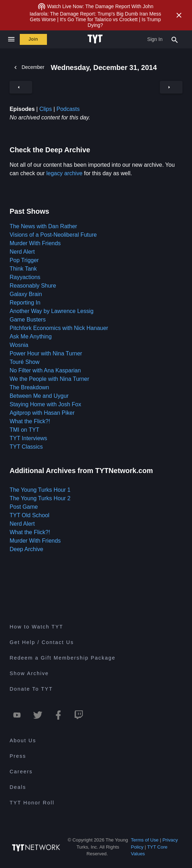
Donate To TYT (31, 689)
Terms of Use (145, 840)
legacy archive (64, 173)
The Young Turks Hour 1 (40, 490)
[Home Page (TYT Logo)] (96, 39)
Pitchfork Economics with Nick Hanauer (59, 328)
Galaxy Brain (26, 294)
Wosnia (19, 345)
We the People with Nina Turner (49, 379)
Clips (46, 109)
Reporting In (25, 303)
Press (18, 756)
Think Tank (23, 269)
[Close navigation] (11, 39)
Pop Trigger (24, 260)
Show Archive (29, 673)
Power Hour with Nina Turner (46, 353)
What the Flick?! (30, 421)
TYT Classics (26, 447)
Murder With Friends (35, 243)
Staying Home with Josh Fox (45, 404)
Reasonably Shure (33, 286)
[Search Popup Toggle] (175, 39)
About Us (23, 740)
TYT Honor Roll (32, 803)
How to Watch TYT (36, 627)
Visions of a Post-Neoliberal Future (53, 235)
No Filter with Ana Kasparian (45, 370)
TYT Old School (29, 515)
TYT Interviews (28, 438)
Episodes (22, 109)
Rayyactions (25, 277)
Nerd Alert (22, 252)
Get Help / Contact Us (42, 642)
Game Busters (28, 320)
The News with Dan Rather (43, 226)
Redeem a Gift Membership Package (62, 658)
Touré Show (25, 362)
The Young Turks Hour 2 (40, 498)
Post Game (24, 507)
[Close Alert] (179, 15)
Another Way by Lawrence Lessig (52, 311)
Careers (21, 772)
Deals (18, 787)
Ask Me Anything (31, 336)
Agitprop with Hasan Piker (42, 413)
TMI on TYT (24, 430)
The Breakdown (29, 387)
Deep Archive (26, 549)
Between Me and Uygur (39, 396)
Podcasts (68, 109)
